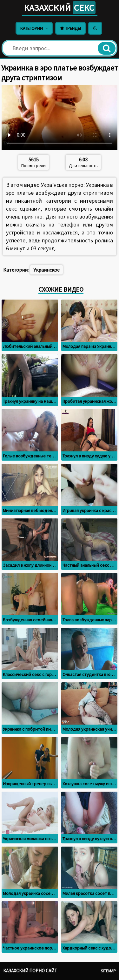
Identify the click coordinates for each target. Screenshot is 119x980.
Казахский (60, 8)
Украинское (46, 270)
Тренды (70, 28)
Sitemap (108, 971)
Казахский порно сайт (30, 971)
